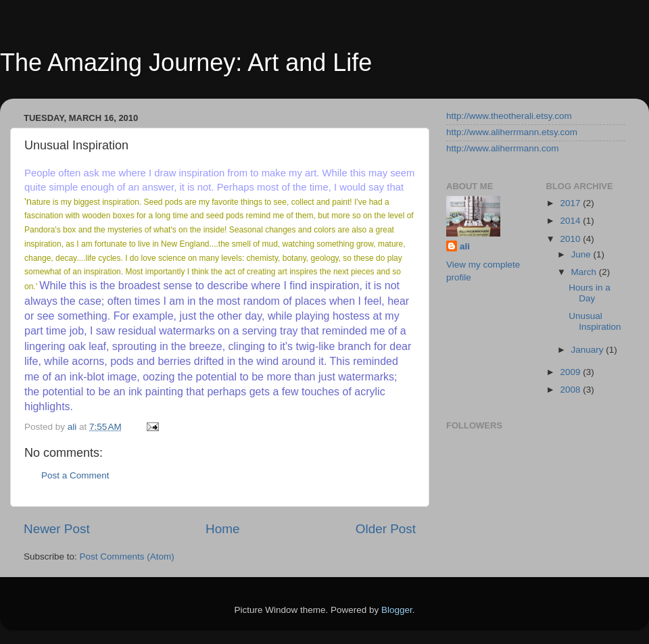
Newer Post (57, 529)
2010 (571, 239)
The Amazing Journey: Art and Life (186, 63)
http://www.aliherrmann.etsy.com (512, 132)
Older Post (386, 529)
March (585, 272)
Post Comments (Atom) (127, 556)
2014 (571, 221)
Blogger (397, 610)
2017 (571, 203)
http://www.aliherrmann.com (503, 148)
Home (222, 529)
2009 (571, 372)
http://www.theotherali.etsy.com (509, 116)
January (589, 350)
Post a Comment (75, 475)
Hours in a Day (590, 293)
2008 (571, 390)
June (582, 254)
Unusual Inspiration (595, 321)
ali (465, 246)
